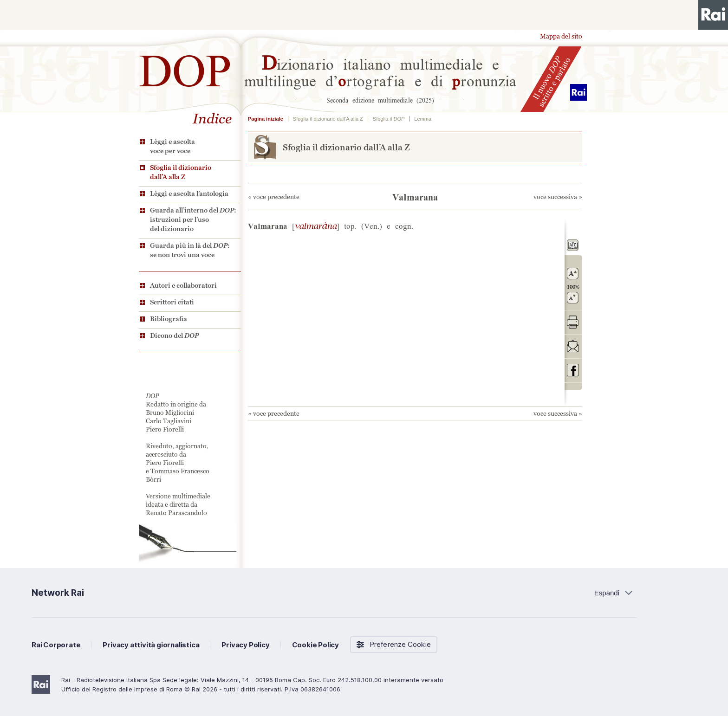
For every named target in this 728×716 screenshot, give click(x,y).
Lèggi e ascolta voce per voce (172, 146)
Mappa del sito (561, 36)
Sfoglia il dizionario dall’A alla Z (181, 172)
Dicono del (174, 335)
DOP (185, 67)
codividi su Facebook (573, 370)
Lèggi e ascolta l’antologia (189, 194)
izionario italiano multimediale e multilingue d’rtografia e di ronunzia (380, 71)
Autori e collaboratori (183, 285)
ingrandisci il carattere (573, 274)
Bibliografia (169, 319)
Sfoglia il (389, 119)
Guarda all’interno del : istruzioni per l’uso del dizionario (193, 219)
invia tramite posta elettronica (573, 346)
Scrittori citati (172, 302)
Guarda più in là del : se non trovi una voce (190, 250)
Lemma (423, 119)
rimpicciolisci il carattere (573, 298)
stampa (573, 322)
